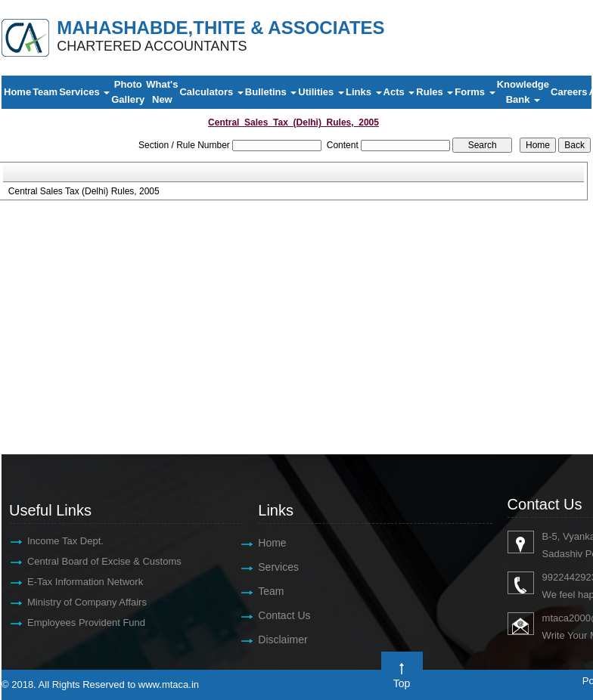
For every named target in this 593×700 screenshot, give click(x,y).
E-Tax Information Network (79, 582)
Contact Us (278, 615)
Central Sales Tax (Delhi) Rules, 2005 (84, 191)
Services (84, 92)
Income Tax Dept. (59, 541)
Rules (435, 92)
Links (364, 92)
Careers (569, 92)
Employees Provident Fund (80, 623)
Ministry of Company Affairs (81, 602)
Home (17, 92)
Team (45, 92)
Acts (399, 92)
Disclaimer (276, 640)
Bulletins (271, 92)
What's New (162, 92)
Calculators (211, 92)
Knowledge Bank (523, 92)
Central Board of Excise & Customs (98, 561)
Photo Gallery (128, 92)
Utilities (321, 92)
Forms (475, 92)
